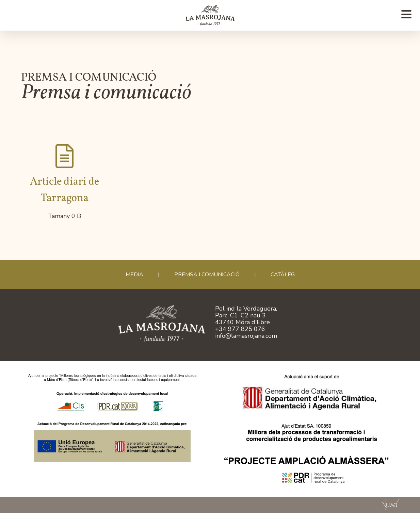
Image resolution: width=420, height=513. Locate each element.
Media (134, 275)
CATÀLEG (283, 275)
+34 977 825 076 (240, 329)
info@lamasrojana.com (246, 336)
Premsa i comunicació (207, 275)
